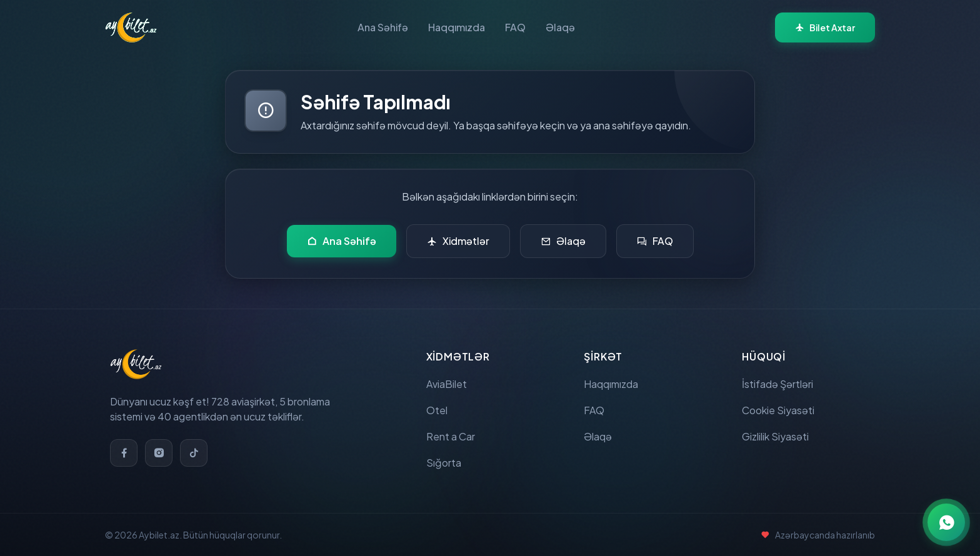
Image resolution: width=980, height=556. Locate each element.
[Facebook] (124, 453)
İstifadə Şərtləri (777, 384)
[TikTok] (194, 453)
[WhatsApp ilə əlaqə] (946, 522)
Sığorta (444, 463)
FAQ (515, 27)
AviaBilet (447, 384)
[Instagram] (159, 453)
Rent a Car (451, 436)
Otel (437, 410)
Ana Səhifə (383, 27)
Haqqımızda (457, 27)
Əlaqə (560, 27)
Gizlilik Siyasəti (775, 436)
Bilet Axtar (825, 27)
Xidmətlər (458, 241)
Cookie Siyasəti (778, 410)
